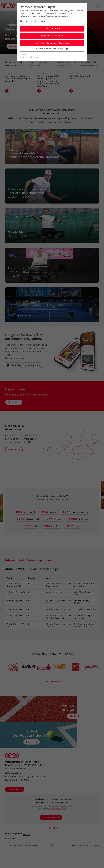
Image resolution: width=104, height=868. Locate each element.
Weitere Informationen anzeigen (52, 49)
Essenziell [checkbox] (28, 21)
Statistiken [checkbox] (43, 21)
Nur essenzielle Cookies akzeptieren (52, 43)
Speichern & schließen (52, 36)
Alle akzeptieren (52, 28)
